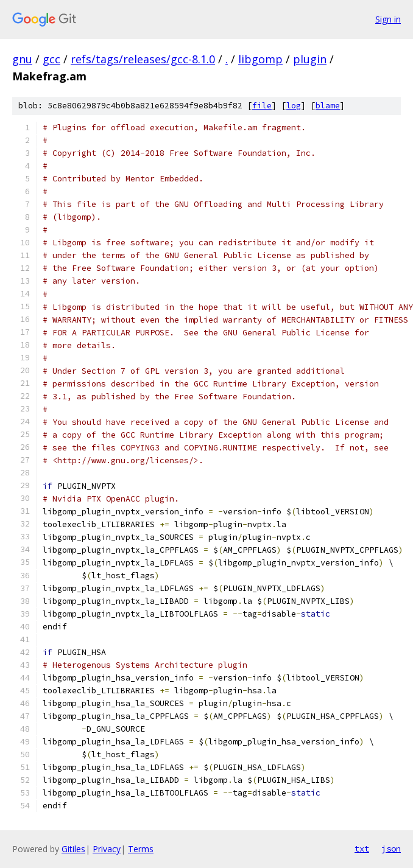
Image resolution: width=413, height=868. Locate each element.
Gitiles (73, 849)
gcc (51, 59)
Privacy (107, 849)
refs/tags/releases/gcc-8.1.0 (143, 59)
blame (328, 106)
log (294, 106)
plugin (310, 59)
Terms (141, 849)
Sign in (388, 19)
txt (362, 849)
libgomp (260, 59)
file (262, 106)
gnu (22, 59)
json (391, 849)
